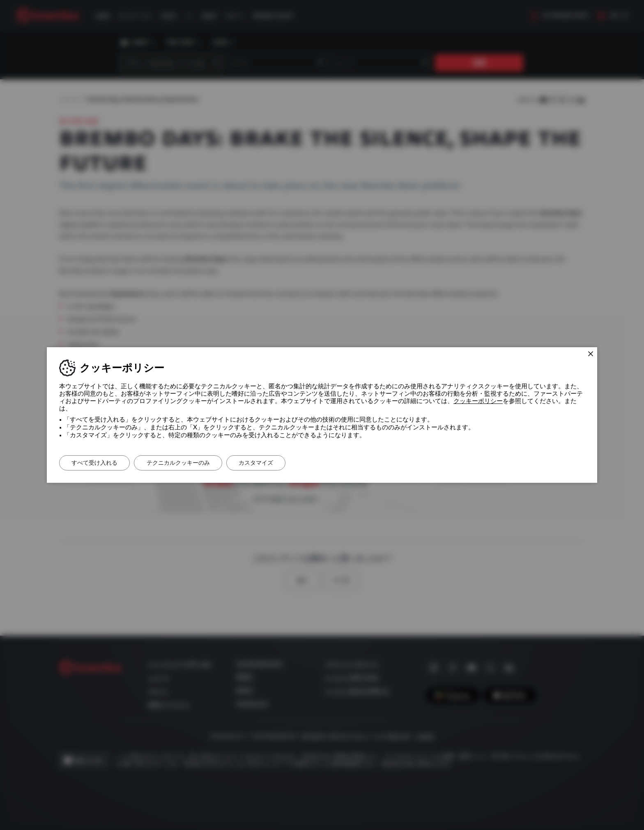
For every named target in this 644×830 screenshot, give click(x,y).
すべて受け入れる (95, 463)
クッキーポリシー (478, 401)
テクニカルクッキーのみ (179, 463)
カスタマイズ (258, 463)
